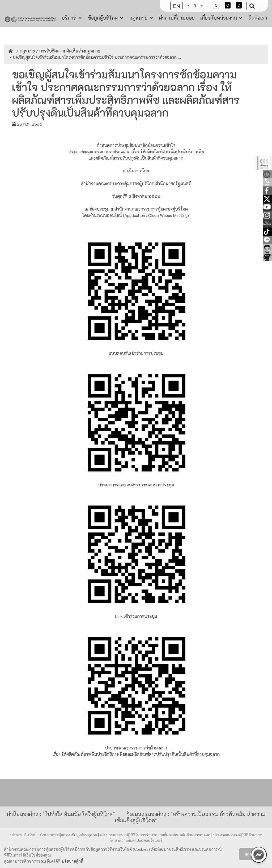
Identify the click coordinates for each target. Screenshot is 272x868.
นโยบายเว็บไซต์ (24, 835)
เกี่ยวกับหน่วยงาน (219, 18)
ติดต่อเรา (258, 18)
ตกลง (249, 854)
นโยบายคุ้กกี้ (72, 861)
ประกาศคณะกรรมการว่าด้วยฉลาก (136, 748)
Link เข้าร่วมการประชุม (136, 616)
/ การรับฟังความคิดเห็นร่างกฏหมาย (67, 51)
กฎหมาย (138, 18)
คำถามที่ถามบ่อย (177, 18)
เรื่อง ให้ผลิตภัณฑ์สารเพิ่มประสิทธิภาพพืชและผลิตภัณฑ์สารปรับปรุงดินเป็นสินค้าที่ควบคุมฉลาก (136, 754)
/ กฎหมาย (25, 51)
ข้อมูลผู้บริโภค (103, 18)
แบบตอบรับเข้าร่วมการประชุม (136, 353)
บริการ (69, 18)
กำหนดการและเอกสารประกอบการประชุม (136, 485)
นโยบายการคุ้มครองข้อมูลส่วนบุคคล (68, 835)
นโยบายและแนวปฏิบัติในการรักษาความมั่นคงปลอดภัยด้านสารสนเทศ (156, 835)
